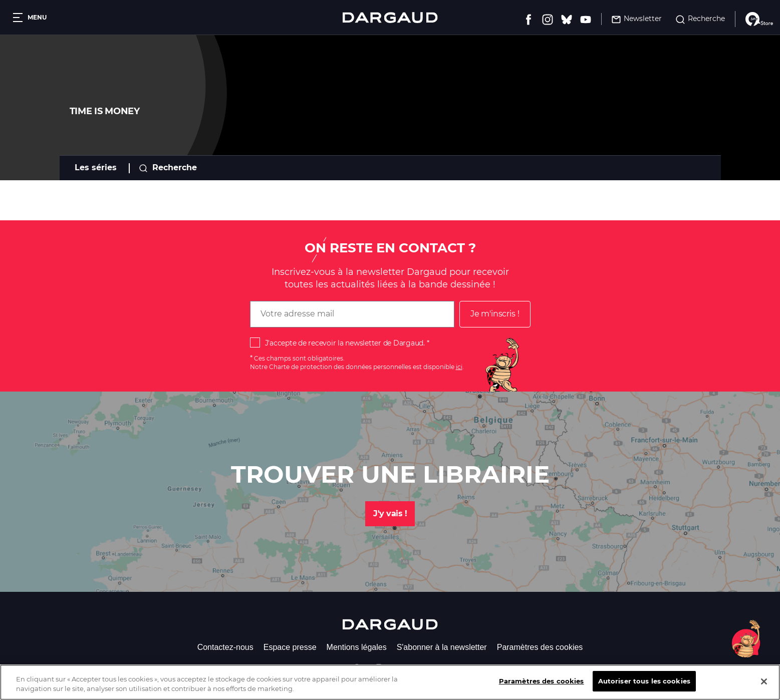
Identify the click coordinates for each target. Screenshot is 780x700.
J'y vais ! (390, 513)
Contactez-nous (225, 647)
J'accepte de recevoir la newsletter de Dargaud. (345, 343)
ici (459, 367)
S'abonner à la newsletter (442, 647)
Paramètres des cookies (540, 647)
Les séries (96, 167)
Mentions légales (357, 647)
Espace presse (290, 647)
